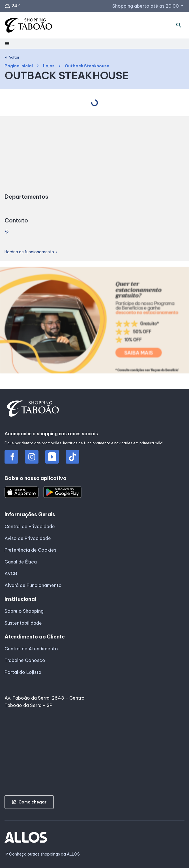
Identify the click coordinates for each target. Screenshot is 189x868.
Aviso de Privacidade (28, 538)
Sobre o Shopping (24, 611)
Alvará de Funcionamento (33, 585)
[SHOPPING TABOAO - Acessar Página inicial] (28, 25)
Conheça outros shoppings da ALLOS (42, 854)
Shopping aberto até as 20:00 (148, 6)
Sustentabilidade (23, 623)
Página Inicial (19, 66)
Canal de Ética (21, 562)
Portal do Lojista (23, 672)
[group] (94, 321)
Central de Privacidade (30, 526)
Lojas (49, 66)
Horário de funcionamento (32, 252)
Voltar (12, 57)
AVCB (11, 573)
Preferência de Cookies (30, 550)
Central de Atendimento (31, 649)
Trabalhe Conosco (25, 660)
